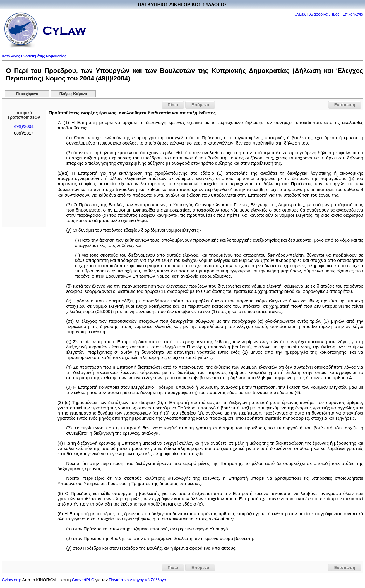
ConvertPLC (83, 580)
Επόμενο (200, 105)
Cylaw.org (11, 580)
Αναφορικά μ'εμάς (324, 14)
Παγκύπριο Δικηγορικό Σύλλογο (138, 580)
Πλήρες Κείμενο (73, 94)
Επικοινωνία (353, 14)
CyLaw (300, 14)
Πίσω (173, 105)
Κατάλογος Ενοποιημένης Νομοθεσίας (34, 56)
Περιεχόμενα (27, 94)
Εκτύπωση (345, 105)
